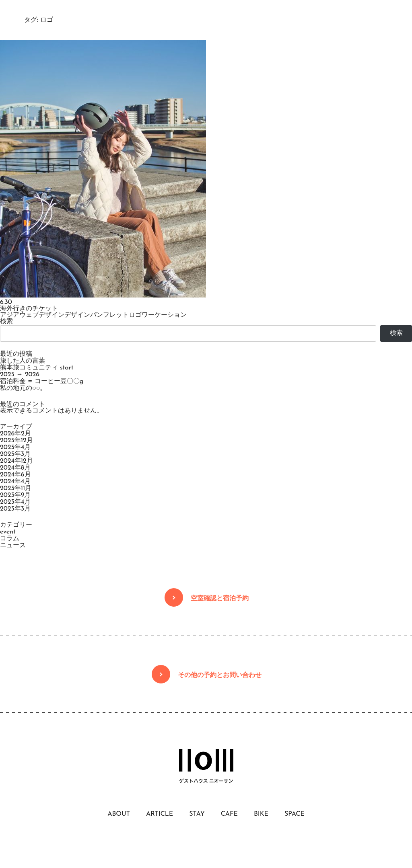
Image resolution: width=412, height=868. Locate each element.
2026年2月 (15, 434)
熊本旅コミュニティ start (37, 368)
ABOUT (119, 814)
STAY (197, 814)
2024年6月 (15, 475)
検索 (6, 322)
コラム (10, 539)
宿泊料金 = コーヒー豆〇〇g (42, 382)
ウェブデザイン (42, 315)
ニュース (13, 546)
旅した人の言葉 (23, 361)
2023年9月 (15, 495)
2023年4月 (15, 502)
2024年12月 (16, 461)
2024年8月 (15, 468)
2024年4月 (15, 482)
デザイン (77, 315)
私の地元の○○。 (23, 388)
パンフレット (109, 315)
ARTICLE (160, 814)
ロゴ (135, 315)
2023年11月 (16, 488)
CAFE (229, 814)
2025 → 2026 (20, 375)
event (8, 532)
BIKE (261, 814)
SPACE (295, 814)
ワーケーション (164, 315)
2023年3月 (15, 509)
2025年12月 (16, 441)
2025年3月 (15, 454)
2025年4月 (15, 447)
